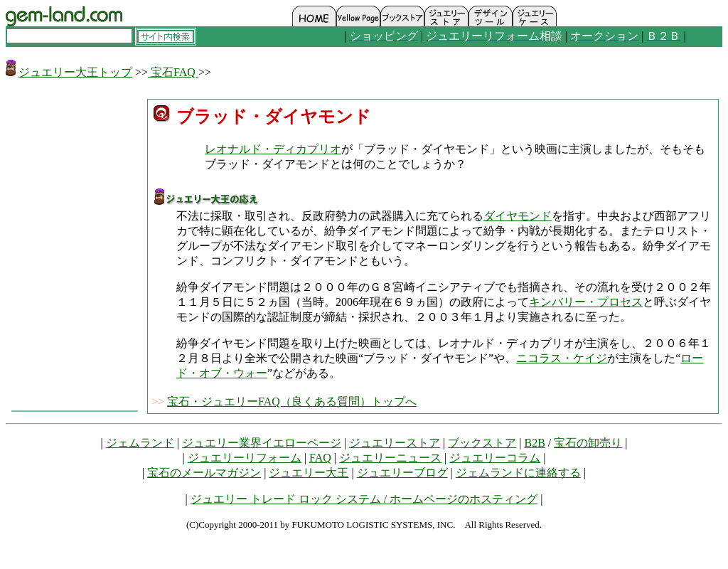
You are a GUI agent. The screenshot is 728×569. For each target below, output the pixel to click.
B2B (535, 443)
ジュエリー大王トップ (75, 72)
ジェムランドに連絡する (518, 473)
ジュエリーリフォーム (245, 458)
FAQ (320, 458)
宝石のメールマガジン (204, 473)
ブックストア (482, 443)
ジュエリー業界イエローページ (262, 443)
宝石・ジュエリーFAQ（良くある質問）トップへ (292, 402)
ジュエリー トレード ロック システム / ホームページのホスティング (364, 499)
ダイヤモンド (518, 216)
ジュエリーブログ (402, 473)
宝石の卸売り (588, 443)
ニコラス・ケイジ (562, 358)
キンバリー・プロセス (586, 302)
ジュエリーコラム (495, 458)
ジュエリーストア (395, 443)
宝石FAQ (173, 72)
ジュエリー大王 (309, 473)
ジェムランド (140, 443)
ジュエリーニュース (390, 458)
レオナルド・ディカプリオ (273, 149)
